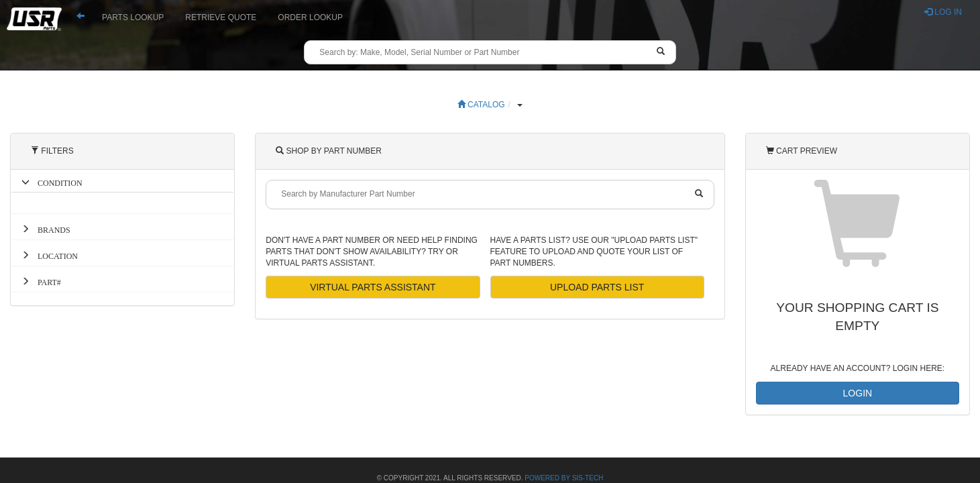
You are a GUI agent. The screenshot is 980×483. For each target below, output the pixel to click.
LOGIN (858, 393)
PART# (45, 281)
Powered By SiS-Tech (564, 478)
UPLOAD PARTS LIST (597, 287)
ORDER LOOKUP (310, 17)
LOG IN (943, 12)
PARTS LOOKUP (133, 17)
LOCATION (54, 255)
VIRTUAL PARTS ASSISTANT (373, 287)
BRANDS (50, 229)
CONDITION (56, 182)
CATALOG (481, 105)
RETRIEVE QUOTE (221, 17)
